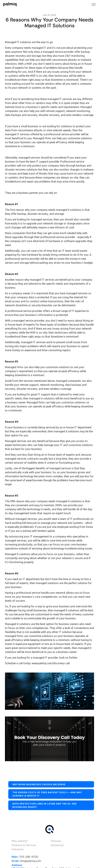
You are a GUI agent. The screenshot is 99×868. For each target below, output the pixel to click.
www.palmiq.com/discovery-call (51, 663)
